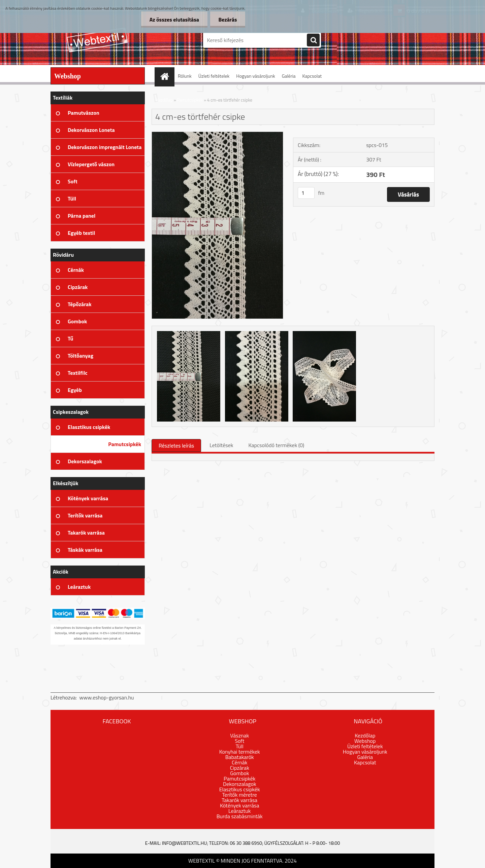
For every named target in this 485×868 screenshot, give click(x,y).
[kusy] (306, 193)
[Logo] (97, 40)
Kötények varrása (239, 805)
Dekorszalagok (240, 784)
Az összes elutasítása (174, 20)
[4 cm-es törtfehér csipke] (217, 135)
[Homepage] (167, 76)
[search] (313, 40)
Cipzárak (240, 768)
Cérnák (239, 762)
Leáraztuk (239, 811)
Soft (239, 741)
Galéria (289, 76)
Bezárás (228, 20)
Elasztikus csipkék (240, 789)
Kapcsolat (312, 76)
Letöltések (221, 445)
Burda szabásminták (240, 816)
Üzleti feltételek (214, 76)
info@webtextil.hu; (185, 843)
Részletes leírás (176, 445)
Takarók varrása (239, 800)
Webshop (365, 741)
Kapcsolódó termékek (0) (276, 445)
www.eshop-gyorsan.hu (107, 697)
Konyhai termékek (240, 752)
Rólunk (185, 76)
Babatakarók (240, 757)
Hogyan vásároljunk (255, 76)
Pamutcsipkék (190, 100)
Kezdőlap (164, 100)
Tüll (240, 746)
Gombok (239, 773)
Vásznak (239, 735)
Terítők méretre (240, 795)
